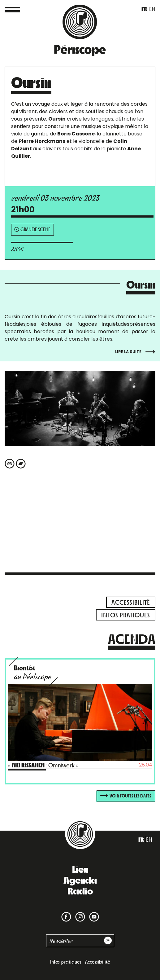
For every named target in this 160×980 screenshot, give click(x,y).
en (152, 9)
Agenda (80, 880)
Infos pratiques (66, 962)
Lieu (80, 869)
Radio (80, 890)
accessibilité (131, 602)
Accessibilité (98, 962)
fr (144, 9)
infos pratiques (126, 615)
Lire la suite (135, 352)
